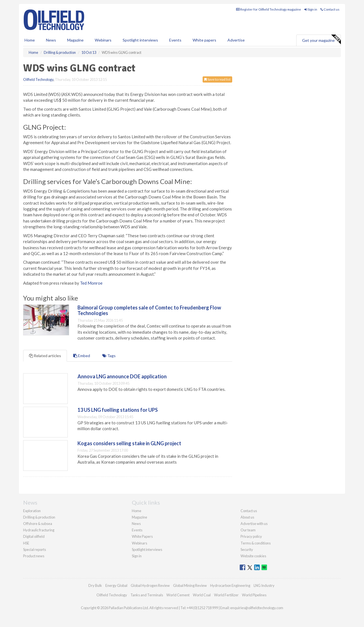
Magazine (75, 40)
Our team (248, 530)
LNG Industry (264, 585)
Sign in (311, 9)
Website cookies (253, 556)
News (136, 524)
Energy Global (116, 585)
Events (175, 40)
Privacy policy (251, 536)
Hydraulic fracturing (39, 530)
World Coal (202, 595)
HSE (26, 543)
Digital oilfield (34, 536)
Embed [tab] (82, 356)
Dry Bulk (95, 585)
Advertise (236, 40)
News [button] (51, 40)
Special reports (35, 549)
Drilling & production (39, 517)
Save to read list (217, 79)
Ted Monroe (91, 283)
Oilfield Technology (38, 79)
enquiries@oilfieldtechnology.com (257, 608)
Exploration (32, 511)
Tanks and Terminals (147, 595)
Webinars (103, 40)
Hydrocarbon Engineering (230, 585)
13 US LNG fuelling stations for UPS (118, 410)
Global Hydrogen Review (150, 585)
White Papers (142, 536)
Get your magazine (321, 40)
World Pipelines (254, 595)
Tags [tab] (109, 356)
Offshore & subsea (38, 524)
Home (30, 40)
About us (247, 517)
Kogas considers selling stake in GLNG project (129, 443)
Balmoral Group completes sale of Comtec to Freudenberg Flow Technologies (149, 310)
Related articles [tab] (45, 356)
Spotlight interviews (140, 40)
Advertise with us (254, 524)
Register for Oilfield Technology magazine (269, 9)
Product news (34, 556)
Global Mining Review (190, 585)
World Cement (178, 595)
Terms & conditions (256, 543)
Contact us (330, 9)
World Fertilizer (226, 595)
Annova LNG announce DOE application (122, 376)
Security (247, 549)
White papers (204, 40)
